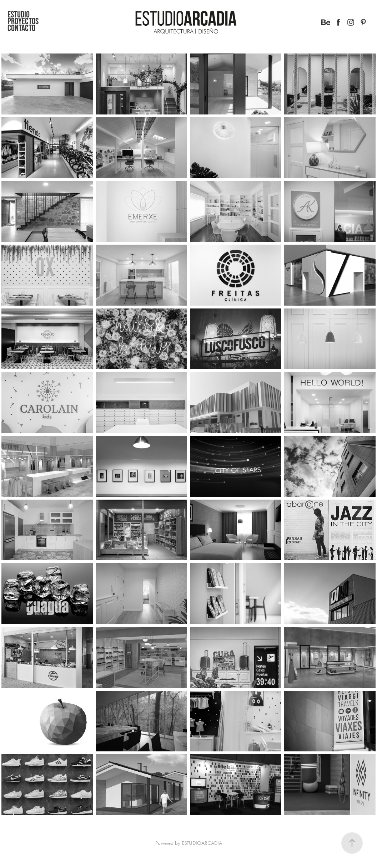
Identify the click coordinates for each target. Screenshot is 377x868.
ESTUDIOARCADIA (202, 843)
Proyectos (23, 21)
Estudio (19, 14)
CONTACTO (21, 28)
